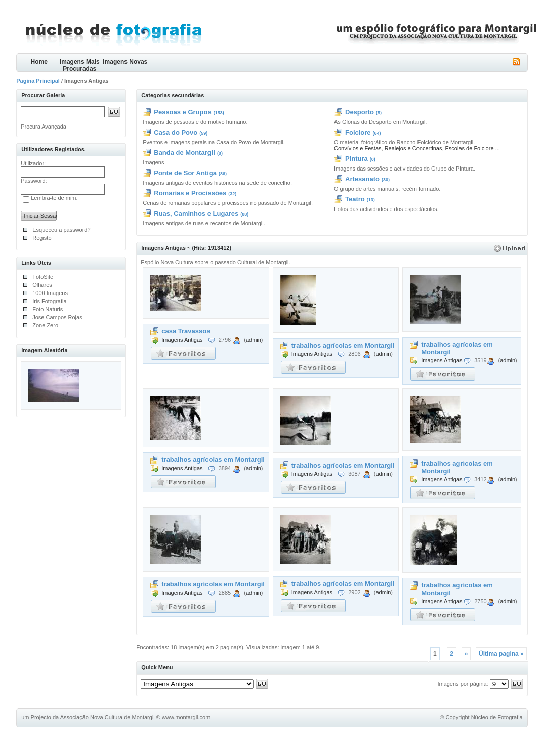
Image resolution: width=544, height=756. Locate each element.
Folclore (358, 132)
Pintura (357, 159)
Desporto (360, 112)
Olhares (42, 285)
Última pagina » (501, 654)
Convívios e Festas (358, 148)
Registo (42, 238)
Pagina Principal (38, 81)
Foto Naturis (48, 309)
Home (39, 62)
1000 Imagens (50, 293)
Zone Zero (45, 325)
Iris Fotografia (49, 301)
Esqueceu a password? (61, 230)
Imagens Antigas (182, 340)
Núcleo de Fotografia (497, 717)
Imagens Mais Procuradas (80, 65)
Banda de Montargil (184, 153)
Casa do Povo (176, 132)
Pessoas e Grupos (182, 112)
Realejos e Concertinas (413, 148)
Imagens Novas (125, 62)
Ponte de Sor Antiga (185, 173)
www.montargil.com (186, 717)
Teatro (355, 199)
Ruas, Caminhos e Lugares (196, 213)
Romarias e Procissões (190, 193)
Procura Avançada (44, 127)
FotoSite (43, 277)
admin (254, 340)
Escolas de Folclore (470, 148)
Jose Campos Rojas (57, 317)
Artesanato (362, 179)
